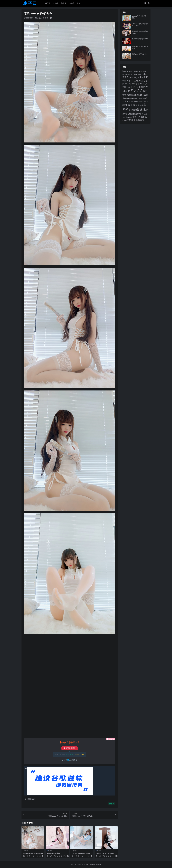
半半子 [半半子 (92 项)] (127, 84)
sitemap (99, 864)
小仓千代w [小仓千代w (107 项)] (135, 87)
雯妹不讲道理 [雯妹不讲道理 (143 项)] (138, 117)
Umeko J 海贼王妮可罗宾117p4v (140, 25)
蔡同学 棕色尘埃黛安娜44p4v (140, 32)
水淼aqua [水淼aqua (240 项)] (140, 95)
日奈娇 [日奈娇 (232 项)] (126, 91)
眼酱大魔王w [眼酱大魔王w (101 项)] (143, 101)
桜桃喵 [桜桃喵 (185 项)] (130, 95)
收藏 (112, 804)
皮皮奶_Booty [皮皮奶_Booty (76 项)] (135, 102)
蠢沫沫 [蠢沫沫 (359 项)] (141, 109)
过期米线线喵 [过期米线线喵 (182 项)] (135, 114)
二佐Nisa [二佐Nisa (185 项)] (139, 81)
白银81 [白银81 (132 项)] (128, 101)
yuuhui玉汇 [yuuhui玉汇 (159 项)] (142, 77)
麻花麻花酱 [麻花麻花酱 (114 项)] (140, 120)
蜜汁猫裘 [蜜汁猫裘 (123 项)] (132, 110)
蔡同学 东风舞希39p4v (140, 39)
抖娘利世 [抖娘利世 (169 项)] (143, 87)
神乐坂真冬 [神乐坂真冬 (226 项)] (129, 105)
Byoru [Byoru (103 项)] (131, 71)
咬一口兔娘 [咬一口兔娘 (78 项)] (132, 84)
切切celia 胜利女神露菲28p (140, 47)
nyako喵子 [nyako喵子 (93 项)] (138, 74)
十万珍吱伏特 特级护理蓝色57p (82, 854)
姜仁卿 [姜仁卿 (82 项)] (128, 87)
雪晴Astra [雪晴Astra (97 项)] (129, 117)
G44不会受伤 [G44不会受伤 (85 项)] (143, 71)
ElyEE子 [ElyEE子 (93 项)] (136, 71)
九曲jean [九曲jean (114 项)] (130, 81)
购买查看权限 (70, 748)
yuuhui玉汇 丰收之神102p (140, 17)
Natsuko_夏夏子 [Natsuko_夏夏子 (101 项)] (128, 74)
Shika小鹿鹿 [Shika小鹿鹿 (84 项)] (132, 77)
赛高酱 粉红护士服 (54, 853)
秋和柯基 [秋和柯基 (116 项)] (140, 105)
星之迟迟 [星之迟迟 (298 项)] (137, 91)
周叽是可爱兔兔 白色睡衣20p (33, 854)
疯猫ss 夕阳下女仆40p (140, 54)
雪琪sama (31, 799)
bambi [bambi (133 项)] (125, 71)
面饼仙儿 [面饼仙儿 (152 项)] (131, 120)
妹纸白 (40, 18)
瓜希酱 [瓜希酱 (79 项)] (141, 99)
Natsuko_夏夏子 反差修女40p (106, 854)
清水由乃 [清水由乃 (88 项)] (136, 99)
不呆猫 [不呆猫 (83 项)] (124, 81)
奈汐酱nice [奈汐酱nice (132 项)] (140, 84)
